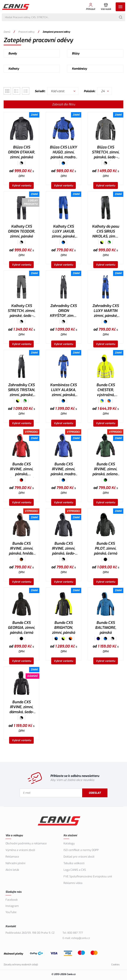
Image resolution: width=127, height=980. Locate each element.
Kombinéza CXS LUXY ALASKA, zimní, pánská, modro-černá (63, 390)
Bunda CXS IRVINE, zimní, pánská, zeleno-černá (105, 470)
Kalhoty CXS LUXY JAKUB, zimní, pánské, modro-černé (63, 232)
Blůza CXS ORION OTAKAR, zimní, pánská (21, 152)
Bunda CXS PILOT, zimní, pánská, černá (105, 548)
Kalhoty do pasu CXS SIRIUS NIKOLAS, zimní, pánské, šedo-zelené (106, 232)
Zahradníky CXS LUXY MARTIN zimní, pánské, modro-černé (106, 311)
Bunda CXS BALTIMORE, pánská (106, 628)
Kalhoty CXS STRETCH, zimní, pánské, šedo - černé (21, 311)
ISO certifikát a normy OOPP (81, 850)
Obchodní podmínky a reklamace (26, 843)
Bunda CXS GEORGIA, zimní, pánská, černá (21, 628)
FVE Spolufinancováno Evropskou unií (88, 876)
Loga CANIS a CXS (75, 870)
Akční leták (12, 870)
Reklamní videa (73, 883)
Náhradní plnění (15, 863)
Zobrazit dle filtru (64, 104)
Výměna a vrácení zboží (20, 850)
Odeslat (95, 793)
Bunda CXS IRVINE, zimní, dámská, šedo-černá (21, 707)
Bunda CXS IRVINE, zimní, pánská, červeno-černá (22, 470)
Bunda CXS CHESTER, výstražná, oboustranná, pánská (106, 390)
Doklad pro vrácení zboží (79, 857)
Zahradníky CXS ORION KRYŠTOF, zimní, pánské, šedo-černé (63, 311)
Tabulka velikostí (74, 863)
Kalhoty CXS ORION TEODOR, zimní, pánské (21, 231)
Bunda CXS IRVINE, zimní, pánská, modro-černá (63, 470)
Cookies (115, 965)
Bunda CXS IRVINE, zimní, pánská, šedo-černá (63, 549)
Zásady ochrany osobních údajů (21, 965)
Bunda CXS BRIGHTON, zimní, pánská (63, 628)
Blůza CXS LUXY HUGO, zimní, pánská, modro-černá (63, 153)
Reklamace (12, 857)
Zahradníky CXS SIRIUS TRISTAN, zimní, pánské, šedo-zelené (21, 390)
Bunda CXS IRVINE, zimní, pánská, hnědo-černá (22, 549)
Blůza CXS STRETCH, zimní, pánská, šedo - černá (106, 153)
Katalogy (69, 843)
